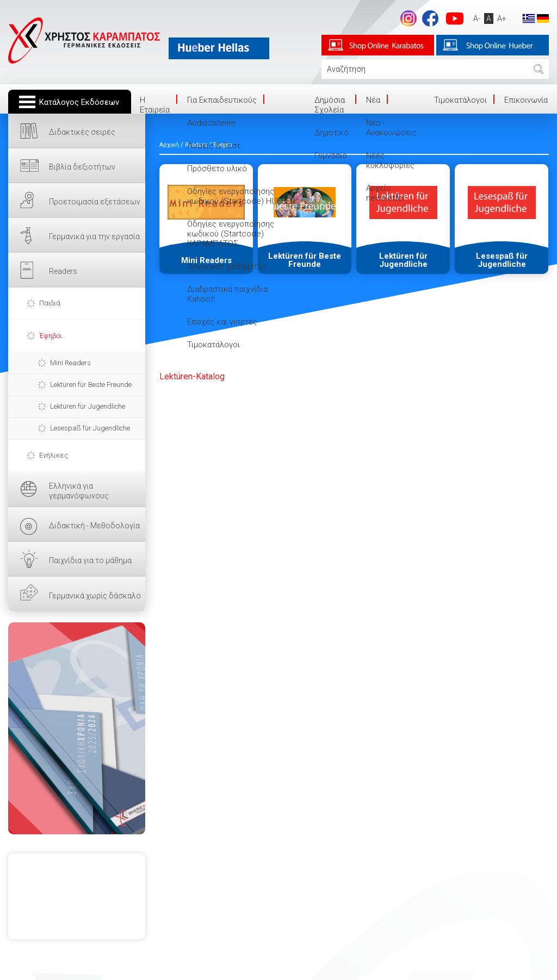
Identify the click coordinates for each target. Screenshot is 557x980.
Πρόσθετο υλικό (217, 168)
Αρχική (169, 145)
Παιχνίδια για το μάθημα (90, 560)
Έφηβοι (51, 336)
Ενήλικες (54, 455)
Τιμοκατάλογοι (213, 345)
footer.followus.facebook (430, 18)
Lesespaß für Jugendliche (90, 428)
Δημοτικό (332, 133)
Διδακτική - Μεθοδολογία (94, 526)
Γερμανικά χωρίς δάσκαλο (95, 596)
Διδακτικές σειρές (82, 132)
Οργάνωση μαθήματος (227, 266)
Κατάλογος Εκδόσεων (79, 102)
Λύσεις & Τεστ (214, 146)
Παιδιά (50, 303)
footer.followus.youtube (455, 18)
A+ (502, 18)
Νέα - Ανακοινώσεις (391, 128)
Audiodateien (211, 123)
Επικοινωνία (526, 100)
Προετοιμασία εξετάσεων (95, 202)
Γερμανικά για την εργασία (94, 236)
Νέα (373, 100)
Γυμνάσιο (331, 155)
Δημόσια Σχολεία (330, 105)
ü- (192, 376)
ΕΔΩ (77, 728)
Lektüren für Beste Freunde (91, 385)
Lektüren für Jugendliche (88, 406)
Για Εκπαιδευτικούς (222, 100)
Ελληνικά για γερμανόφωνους (79, 491)
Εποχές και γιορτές (222, 322)
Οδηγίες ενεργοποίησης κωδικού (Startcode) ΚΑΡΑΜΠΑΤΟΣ (231, 234)
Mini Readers (70, 363)
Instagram (409, 18)
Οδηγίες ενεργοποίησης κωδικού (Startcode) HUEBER (241, 196)
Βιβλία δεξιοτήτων (82, 167)
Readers (63, 271)
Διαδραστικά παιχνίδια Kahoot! (227, 294)
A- (477, 18)
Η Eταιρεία (155, 105)
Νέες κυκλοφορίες (390, 160)
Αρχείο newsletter (386, 193)
